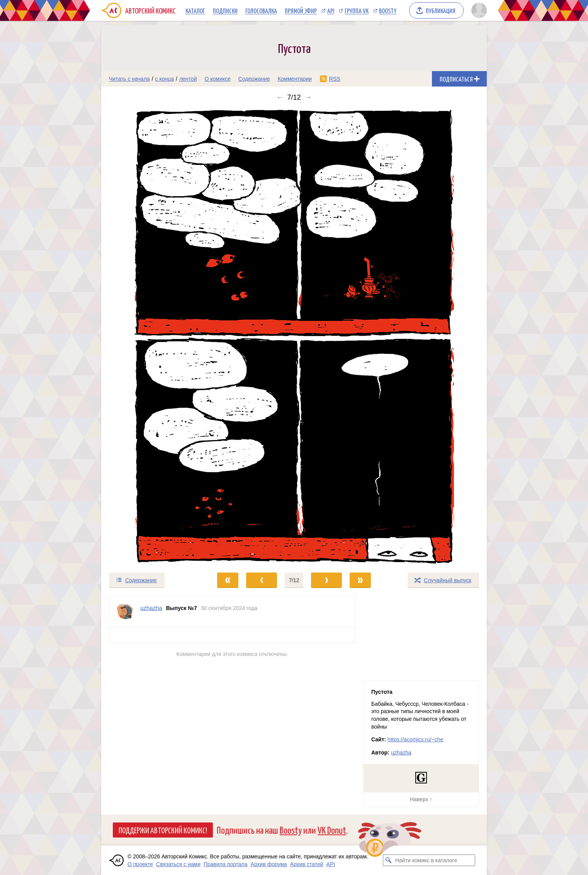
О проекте (140, 864)
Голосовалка (261, 10)
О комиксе (217, 79)
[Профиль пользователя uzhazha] (125, 612)
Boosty (388, 10)
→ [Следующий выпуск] (308, 97)
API (331, 10)
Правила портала (226, 864)
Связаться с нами (178, 864)
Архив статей (307, 864)
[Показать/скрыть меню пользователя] (478, 10)
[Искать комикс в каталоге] (389, 860)
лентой (188, 79)
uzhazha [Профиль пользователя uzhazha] (151, 608)
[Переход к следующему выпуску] (294, 337)
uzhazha (401, 753)
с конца (165, 79)
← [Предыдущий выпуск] (280, 97)
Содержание (254, 79)
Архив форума (269, 864)
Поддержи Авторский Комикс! (163, 830)
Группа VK (357, 10)
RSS (335, 79)
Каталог (195, 10)
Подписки (225, 10)
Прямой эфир (301, 10)
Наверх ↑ (421, 799)
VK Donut (332, 830)
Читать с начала (129, 79)
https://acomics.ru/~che (415, 739)
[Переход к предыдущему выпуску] (150, 337)
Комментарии (295, 79)
